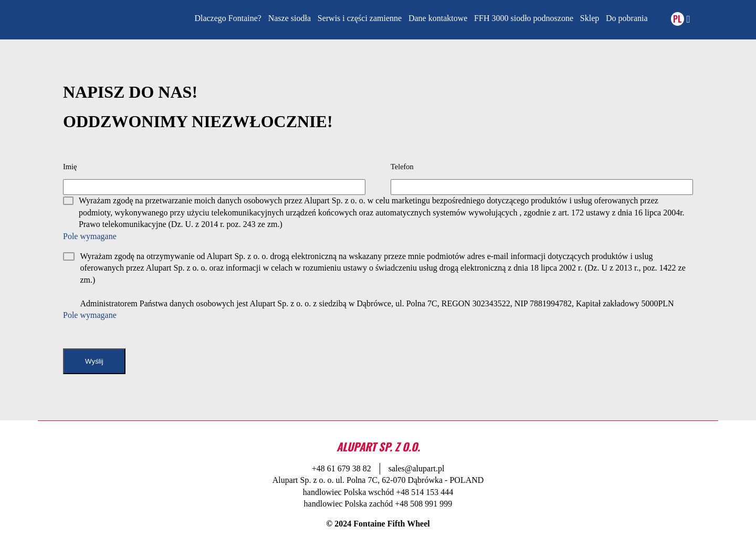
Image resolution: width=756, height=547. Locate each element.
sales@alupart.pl (417, 468)
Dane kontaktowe (438, 18)
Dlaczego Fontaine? (228, 18)
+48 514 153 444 (424, 492)
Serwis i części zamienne (360, 18)
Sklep (590, 18)
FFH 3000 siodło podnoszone (524, 18)
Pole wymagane (90, 236)
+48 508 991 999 (423, 504)
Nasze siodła (290, 18)
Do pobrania (627, 18)
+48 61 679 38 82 (342, 468)
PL (678, 19)
